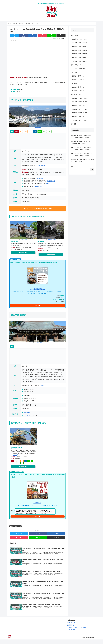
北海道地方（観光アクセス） (81, 98)
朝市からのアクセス (77, 94)
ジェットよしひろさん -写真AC (24, 446)
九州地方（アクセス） (79, 91)
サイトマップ (71, 627)
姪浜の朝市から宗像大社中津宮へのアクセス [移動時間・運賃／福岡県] (82, 136)
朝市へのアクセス (76, 65)
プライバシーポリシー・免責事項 (77, 632)
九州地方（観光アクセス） (80, 120)
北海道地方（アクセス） (79, 69)
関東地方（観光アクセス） (80, 106)
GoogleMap (41, 166)
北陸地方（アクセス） (79, 80)
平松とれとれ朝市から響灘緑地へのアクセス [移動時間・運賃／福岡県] (82, 154)
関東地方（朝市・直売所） (80, 46)
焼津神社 (27, 413)
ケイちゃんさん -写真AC (39, 342)
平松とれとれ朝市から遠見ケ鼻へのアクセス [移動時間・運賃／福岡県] (82, 148)
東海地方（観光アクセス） (15, 526)
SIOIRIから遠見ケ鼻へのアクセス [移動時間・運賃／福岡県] (82, 160)
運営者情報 (70, 630)
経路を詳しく (41, 178)
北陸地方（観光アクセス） (80, 109)
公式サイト (37, 305)
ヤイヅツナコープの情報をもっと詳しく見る (38, 208)
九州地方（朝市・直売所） (80, 61)
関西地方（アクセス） (79, 87)
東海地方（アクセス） (79, 83)
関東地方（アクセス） (79, 76)
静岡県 (12, 131)
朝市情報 (73, 124)
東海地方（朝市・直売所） (80, 54)
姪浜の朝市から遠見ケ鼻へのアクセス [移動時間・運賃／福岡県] (82, 142)
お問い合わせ (71, 634)
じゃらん (27, 415)
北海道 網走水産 (37, 503)
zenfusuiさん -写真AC (24, 239)
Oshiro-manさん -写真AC (52, 239)
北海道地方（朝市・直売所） (81, 39)
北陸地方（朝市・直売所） (80, 50)
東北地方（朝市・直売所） (80, 43)
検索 (72, 167)
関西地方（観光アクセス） (80, 117)
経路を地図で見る (23, 253)
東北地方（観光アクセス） (80, 102)
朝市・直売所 (75, 35)
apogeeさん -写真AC (39, 127)
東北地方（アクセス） (79, 72)
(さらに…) (15, 455)
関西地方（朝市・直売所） (80, 58)
